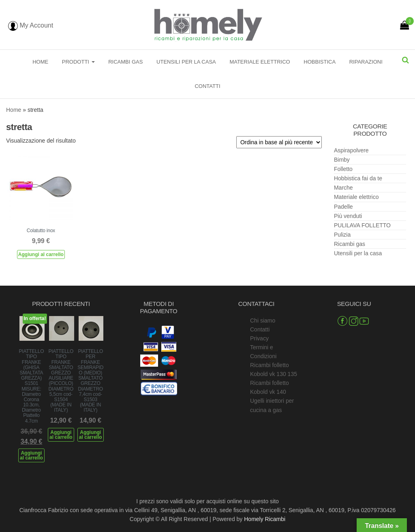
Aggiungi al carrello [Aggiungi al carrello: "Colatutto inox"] (41, 254)
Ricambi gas (125, 62)
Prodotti (78, 62)
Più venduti (348, 216)
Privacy (259, 338)
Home (40, 62)
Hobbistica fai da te (358, 178)
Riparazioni (366, 62)
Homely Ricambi (265, 519)
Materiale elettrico (260, 62)
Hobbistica (320, 62)
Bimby (342, 160)
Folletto (343, 169)
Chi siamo (263, 320)
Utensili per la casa (186, 62)
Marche (343, 188)
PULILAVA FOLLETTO (362, 225)
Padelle (343, 207)
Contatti (207, 86)
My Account (31, 25)
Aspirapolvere (351, 150)
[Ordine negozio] (279, 142)
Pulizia (342, 235)
